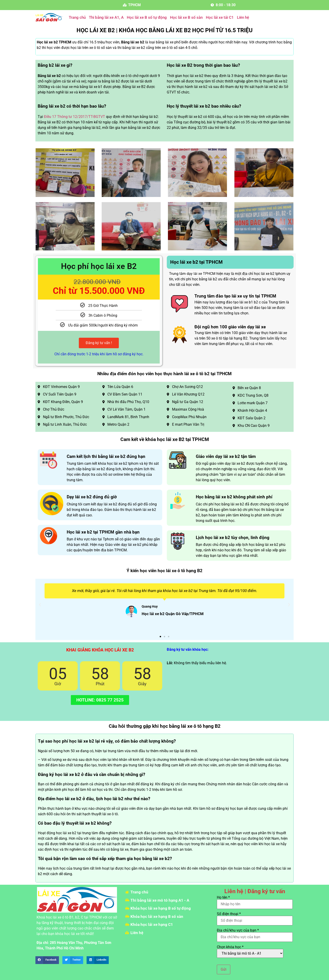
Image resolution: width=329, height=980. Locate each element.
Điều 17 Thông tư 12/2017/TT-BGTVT (74, 117)
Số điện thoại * (255, 917)
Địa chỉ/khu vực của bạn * (255, 934)
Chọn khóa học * (250, 952)
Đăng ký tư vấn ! (99, 343)
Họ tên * (255, 901)
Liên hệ (243, 17)
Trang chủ (77, 17)
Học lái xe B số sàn (186, 17)
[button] (40, 605)
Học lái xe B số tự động (147, 17)
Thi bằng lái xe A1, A (106, 17)
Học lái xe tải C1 (220, 17)
